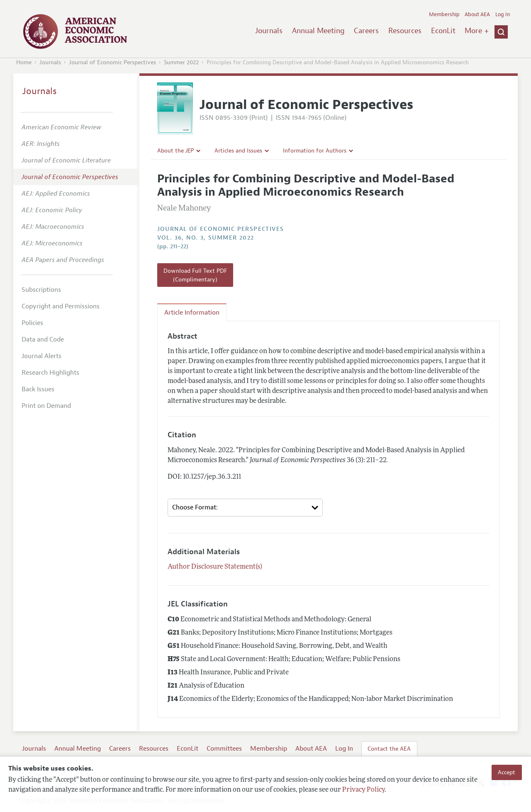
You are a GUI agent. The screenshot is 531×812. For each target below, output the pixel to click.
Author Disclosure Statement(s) (215, 567)
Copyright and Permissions (61, 306)
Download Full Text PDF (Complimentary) (195, 275)
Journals (269, 31)
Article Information (192, 313)
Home (24, 62)
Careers (366, 31)
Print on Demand (46, 406)
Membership (444, 15)
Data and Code (43, 339)
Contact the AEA (389, 749)
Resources (405, 31)
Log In (503, 15)
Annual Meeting (318, 31)
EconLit (443, 31)
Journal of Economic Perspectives (112, 62)
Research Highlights (50, 373)
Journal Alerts (41, 356)
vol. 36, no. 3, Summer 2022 (206, 238)
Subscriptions (41, 290)
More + (477, 31)
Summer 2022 (181, 62)
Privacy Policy (363, 790)
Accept (507, 772)
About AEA (477, 15)
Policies (32, 323)
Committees (224, 749)
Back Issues (38, 389)
